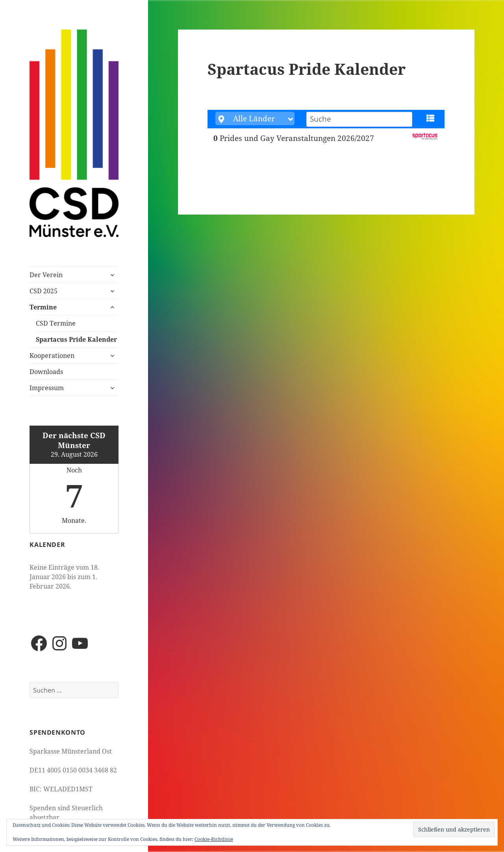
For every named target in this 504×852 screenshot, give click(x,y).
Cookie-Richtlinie (214, 839)
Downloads (46, 372)
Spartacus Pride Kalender (76, 339)
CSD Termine (56, 323)
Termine (43, 307)
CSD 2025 (44, 291)
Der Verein (46, 275)
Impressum (47, 388)
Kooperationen (52, 356)
